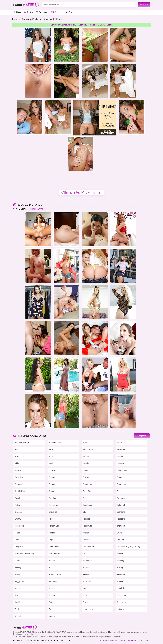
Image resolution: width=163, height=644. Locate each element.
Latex (17, 540)
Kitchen (86, 533)
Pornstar (86, 567)
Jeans (17, 533)
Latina (119, 533)
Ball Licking (88, 449)
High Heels (19, 526)
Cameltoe (53, 470)
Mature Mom (88, 547)
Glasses (18, 512)
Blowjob (120, 463)
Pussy (17, 574)
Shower (52, 588)
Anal (85, 443)
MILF (85, 554)
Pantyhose (87, 561)
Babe (51, 449)
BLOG (102, 641)
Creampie (19, 484)
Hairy (51, 519)
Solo (17, 595)
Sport (85, 595)
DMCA (129, 641)
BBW (17, 456)
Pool (51, 567)
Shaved (120, 581)
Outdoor (18, 561)
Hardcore (121, 519)
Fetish (85, 498)
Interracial (121, 526)
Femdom (53, 498)
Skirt (85, 588)
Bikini (17, 463)
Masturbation (54, 547)
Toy (50, 609)
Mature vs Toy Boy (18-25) (128, 547)
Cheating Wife (123, 470)
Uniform (120, 609)
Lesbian (86, 540)
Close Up (19, 477)
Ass (16, 449)
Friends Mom (54, 505)
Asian (119, 443)
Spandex (53, 595)
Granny (18, 519)
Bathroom (121, 449)
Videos (56, 12)
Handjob (86, 519)
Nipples (120, 554)
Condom (52, 477)
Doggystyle (122, 484)
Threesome (122, 602)
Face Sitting (88, 491)
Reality (86, 574)
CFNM (86, 470)
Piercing (120, 561)
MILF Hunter (36, 209)
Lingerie (120, 540)
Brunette (18, 470)
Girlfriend (121, 505)
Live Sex (68, 12)
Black (51, 463)
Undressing (88, 609)
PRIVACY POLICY (118, 641)
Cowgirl (86, 477)
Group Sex (53, 512)
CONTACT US (144, 641)
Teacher (86, 602)
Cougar (120, 477)
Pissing (18, 567)
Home (17, 12)
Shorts (17, 588)
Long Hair (19, 547)
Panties (52, 561)
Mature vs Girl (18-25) (24, 554)
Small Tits (121, 588)
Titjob (17, 609)
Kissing (52, 533)
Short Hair (87, 581)
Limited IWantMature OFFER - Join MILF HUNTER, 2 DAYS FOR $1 (81, 25)
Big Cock (87, 456)
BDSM (51, 456)
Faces (119, 491)
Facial (17, 498)
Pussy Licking (55, 574)
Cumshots (53, 484)
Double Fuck (20, 491)
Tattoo (51, 602)
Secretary (53, 581)
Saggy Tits (19, 581)
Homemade (54, 526)
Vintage (52, 616)
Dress (51, 491)
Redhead (121, 574)
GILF (85, 512)
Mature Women (55, 554)
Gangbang (87, 505)
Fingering (121, 498)
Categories (42, 12)
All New (29, 12)
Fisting (17, 505)
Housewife (87, 526)
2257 (135, 641)
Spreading (121, 595)
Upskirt (18, 616)
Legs (51, 540)
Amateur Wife (55, 443)
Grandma (121, 512)
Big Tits (120, 456)
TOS (108, 641)
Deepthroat (88, 484)
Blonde (86, 463)
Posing (120, 567)
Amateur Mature (22, 443)
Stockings (19, 602)
